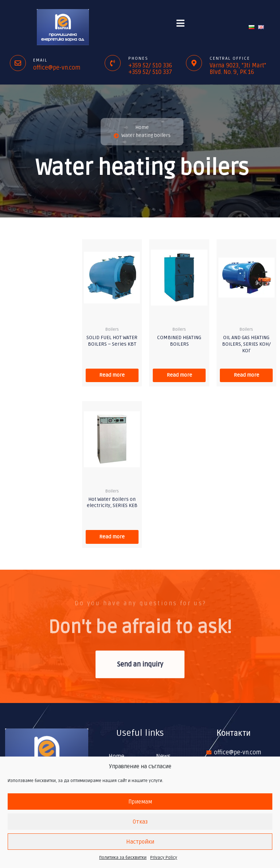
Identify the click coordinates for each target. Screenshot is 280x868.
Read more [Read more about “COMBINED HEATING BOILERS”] (179, 375)
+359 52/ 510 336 (150, 66)
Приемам (140, 802)
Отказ (140, 822)
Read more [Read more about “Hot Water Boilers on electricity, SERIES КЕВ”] (112, 537)
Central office (230, 58)
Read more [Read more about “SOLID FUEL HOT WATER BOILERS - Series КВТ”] (112, 375)
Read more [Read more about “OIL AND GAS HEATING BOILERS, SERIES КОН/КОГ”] (246, 375)
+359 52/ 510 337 (150, 72)
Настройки (140, 842)
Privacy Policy (164, 858)
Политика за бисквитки (123, 858)
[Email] (18, 63)
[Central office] (194, 63)
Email (40, 60)
